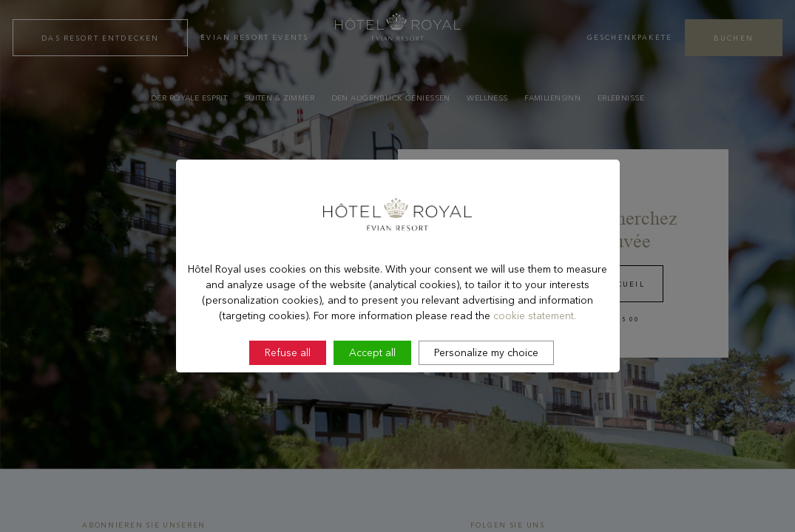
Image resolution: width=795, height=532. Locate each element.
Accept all (372, 392)
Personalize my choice (486, 392)
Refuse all (288, 392)
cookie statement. (535, 355)
